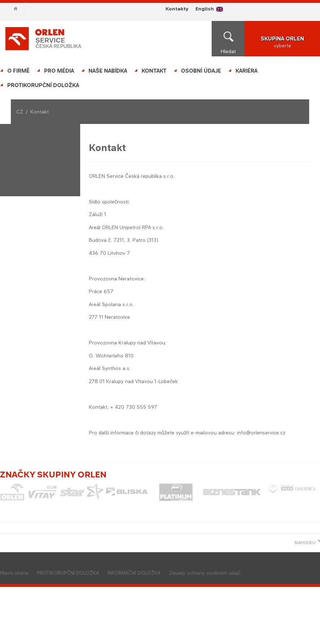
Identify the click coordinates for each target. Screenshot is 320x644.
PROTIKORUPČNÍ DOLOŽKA (43, 85)
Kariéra (247, 71)
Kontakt (154, 71)
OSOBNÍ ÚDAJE (201, 71)
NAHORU (305, 543)
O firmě (18, 71)
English (205, 9)
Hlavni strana (14, 573)
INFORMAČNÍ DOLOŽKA (134, 573)
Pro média (59, 71)
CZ (20, 112)
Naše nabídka (108, 71)
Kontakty (177, 9)
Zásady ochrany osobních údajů (205, 573)
